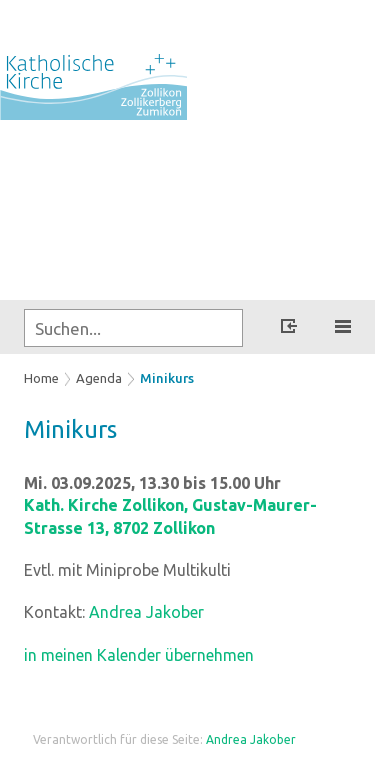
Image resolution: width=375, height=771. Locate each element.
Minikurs (167, 378)
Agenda (99, 378)
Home (41, 378)
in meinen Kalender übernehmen (139, 655)
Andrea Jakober (146, 612)
